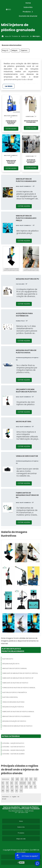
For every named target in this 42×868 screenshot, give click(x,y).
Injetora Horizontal (10, 697)
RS (3, 783)
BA (12, 783)
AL (7, 787)
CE (16, 783)
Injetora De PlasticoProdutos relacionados (13, 650)
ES (22, 779)
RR (12, 791)
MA (17, 787)
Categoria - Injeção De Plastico (13, 743)
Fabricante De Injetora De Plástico (15, 683)
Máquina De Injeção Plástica (16, 50)
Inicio (21, 821)
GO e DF (23, 783)
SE (17, 791)
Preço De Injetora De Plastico (6, 50)
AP (12, 787)
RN (3, 791)
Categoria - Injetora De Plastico (13, 747)
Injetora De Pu (8, 659)
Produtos (28, 12)
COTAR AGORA (11, 129)
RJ (13, 779)
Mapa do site (21, 839)
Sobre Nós (28, 7)
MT (21, 787)
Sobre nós (21, 827)
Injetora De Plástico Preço (25, 50)
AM (29, 783)
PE (7, 783)
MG (17, 779)
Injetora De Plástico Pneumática (15, 692)
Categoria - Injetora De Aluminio (13, 754)
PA (34, 783)
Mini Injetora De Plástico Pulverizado (16, 716)
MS (26, 787)
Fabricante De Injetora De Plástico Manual (18, 712)
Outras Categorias (11, 736)
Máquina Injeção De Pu (11, 664)
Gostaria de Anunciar (28, 16)
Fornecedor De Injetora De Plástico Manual (19, 688)
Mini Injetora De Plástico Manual (15, 668)
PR (31, 779)
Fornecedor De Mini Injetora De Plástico (17, 726)
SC (35, 779)
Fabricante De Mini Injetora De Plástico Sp (18, 678)
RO (8, 791)
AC (3, 787)
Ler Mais (9, 86)
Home (28, 3)
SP (26, 779)
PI (35, 787)
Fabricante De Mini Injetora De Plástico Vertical (20, 673)
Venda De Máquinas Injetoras (13, 702)
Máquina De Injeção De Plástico (14, 721)
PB (31, 787)
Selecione (5, 779)
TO (21, 791)
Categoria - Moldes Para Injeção (13, 750)
